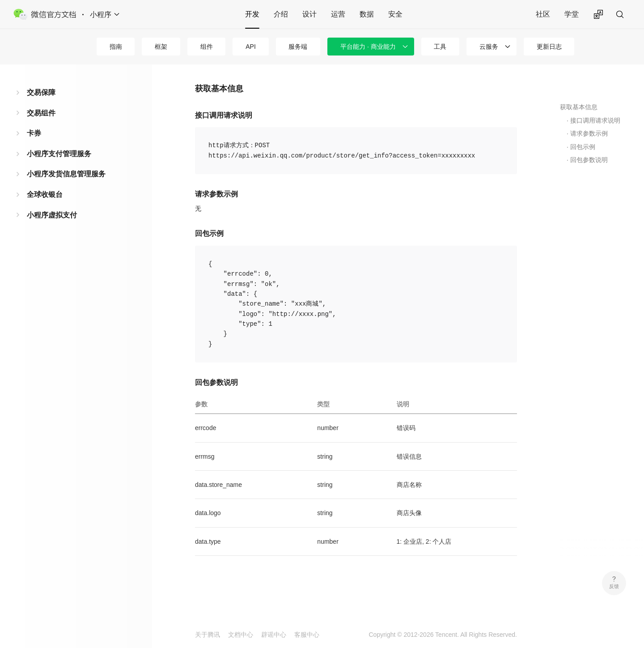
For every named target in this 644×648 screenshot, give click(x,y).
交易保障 (41, 92)
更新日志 (549, 47)
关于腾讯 (208, 635)
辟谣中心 (274, 635)
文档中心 (241, 635)
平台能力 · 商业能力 (368, 47)
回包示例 (583, 147)
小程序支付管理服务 (59, 154)
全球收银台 (45, 194)
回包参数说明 (589, 160)
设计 (309, 14)
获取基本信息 (579, 107)
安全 (395, 14)
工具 (440, 47)
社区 (543, 14)
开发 (252, 14)
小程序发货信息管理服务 (66, 174)
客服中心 (307, 635)
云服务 (489, 47)
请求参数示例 (589, 133)
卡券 (34, 133)
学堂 (572, 14)
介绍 (281, 14)
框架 (161, 47)
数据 (367, 14)
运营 (338, 14)
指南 (116, 47)
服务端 (298, 47)
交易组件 (41, 113)
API (251, 47)
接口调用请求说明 (595, 120)
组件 (207, 47)
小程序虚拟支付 (52, 215)
